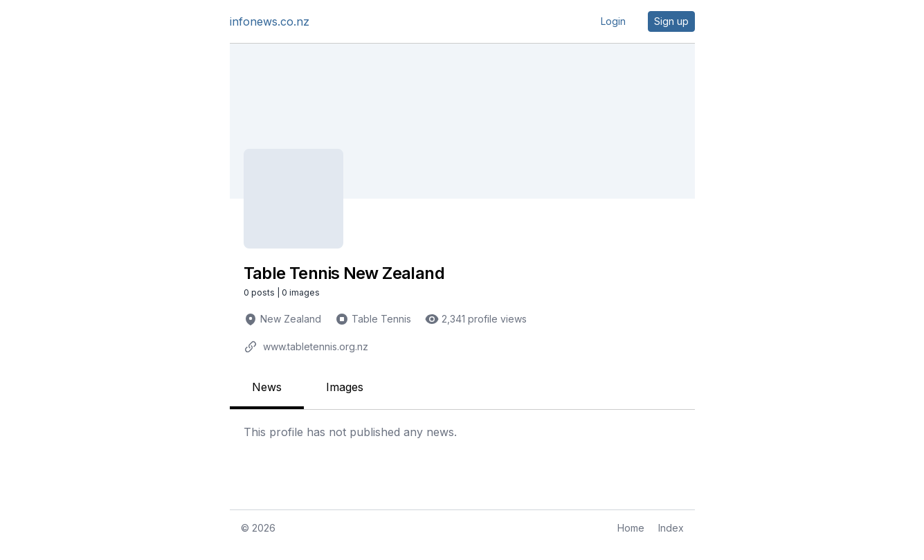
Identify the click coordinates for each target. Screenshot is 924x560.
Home (631, 528)
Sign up (671, 21)
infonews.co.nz (270, 21)
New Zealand (291, 319)
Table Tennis (381, 319)
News (267, 387)
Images (345, 387)
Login (613, 21)
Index (671, 528)
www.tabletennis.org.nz (316, 346)
